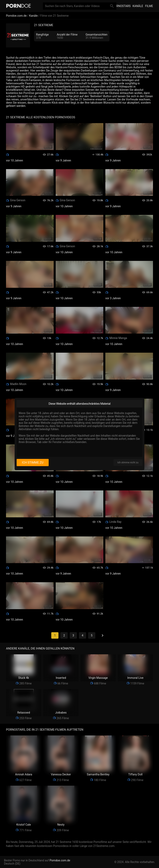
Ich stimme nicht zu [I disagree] (128, 463)
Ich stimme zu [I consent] (33, 463)
